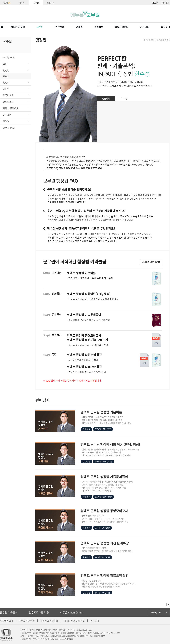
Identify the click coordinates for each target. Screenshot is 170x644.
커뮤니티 (145, 27)
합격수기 (165, 27)
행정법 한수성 (165, 40)
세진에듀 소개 (7, 621)
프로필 (125, 98)
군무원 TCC (8, 128)
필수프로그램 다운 (39, 612)
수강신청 (60, 27)
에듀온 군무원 (18, 27)
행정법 (16, 70)
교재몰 (79, 27)
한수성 (6, 76)
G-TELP (16, 114)
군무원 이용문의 (9, 612)
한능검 (16, 121)
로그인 (155, 3)
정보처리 (51, 3)
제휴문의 (95, 621)
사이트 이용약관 (27, 621)
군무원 (36, 3)
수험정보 (99, 27)
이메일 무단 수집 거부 (74, 621)
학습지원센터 (122, 27)
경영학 (16, 88)
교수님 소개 (9, 57)
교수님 (40, 27)
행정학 (16, 82)
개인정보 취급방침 (49, 621)
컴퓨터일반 (16, 95)
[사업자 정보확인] (50, 633)
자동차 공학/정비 (16, 108)
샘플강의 (106, 98)
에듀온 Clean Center (72, 612)
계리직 (22, 3)
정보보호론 (16, 101)
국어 (16, 64)
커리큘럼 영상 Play (151, 262)
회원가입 (165, 3)
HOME (145, 40)
